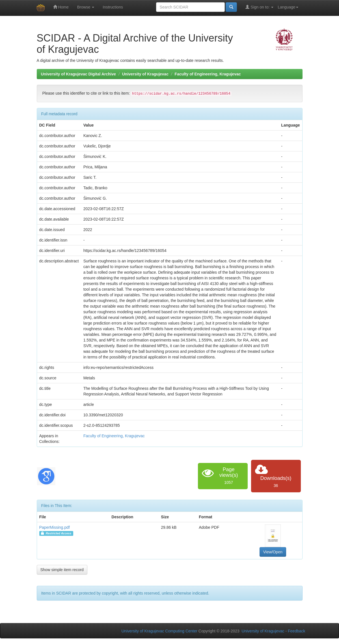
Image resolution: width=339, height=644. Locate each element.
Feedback (296, 631)
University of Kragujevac (145, 74)
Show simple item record (62, 570)
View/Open (273, 552)
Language (288, 7)
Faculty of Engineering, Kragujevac (208, 74)
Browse (86, 7)
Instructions (113, 7)
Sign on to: (259, 7)
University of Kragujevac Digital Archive (79, 74)
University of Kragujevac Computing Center (159, 631)
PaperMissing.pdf (55, 527)
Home (61, 7)
